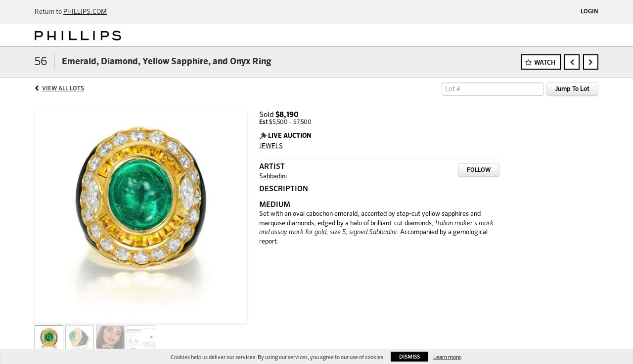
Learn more (447, 357)
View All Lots (63, 89)
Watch (545, 63)
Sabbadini (273, 177)
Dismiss (409, 357)
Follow (479, 170)
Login (589, 12)
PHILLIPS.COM (85, 12)
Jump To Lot (572, 89)
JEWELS (271, 146)
